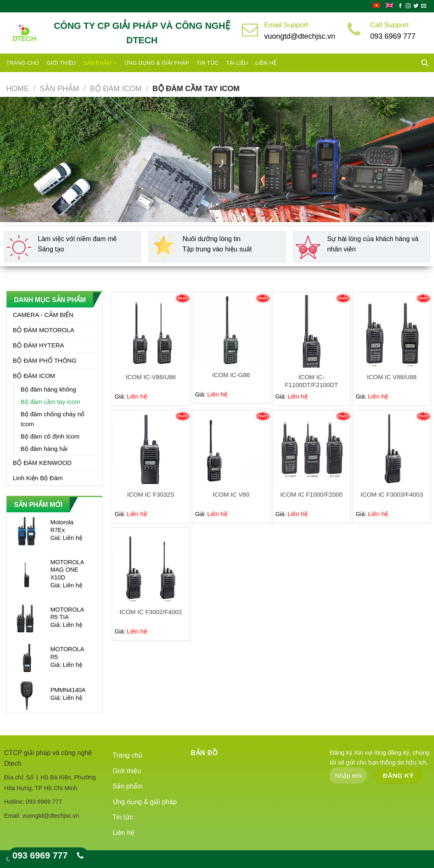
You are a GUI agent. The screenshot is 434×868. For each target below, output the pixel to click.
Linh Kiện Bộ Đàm (38, 478)
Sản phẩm (100, 63)
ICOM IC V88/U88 (392, 377)
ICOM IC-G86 (231, 375)
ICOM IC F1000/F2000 (311, 494)
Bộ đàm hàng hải (44, 449)
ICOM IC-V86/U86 (151, 377)
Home (17, 88)
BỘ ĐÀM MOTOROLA (43, 330)
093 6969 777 (393, 36)
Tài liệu (237, 63)
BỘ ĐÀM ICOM (116, 88)
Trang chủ (23, 63)
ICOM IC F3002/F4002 (151, 612)
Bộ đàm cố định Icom (50, 436)
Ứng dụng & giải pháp (157, 63)
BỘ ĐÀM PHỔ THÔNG (45, 360)
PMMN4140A (68, 690)
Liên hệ (266, 63)
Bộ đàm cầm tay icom (50, 402)
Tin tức (207, 63)
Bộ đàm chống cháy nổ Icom (52, 419)
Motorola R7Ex (62, 526)
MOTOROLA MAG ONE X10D (67, 570)
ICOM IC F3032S (151, 494)
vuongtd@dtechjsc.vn (300, 36)
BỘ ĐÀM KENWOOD (42, 463)
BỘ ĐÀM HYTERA (38, 345)
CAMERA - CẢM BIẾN (43, 315)
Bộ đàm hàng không (48, 389)
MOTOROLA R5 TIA (67, 613)
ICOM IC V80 (231, 494)
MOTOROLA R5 (67, 653)
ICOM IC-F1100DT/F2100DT (311, 381)
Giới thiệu (61, 63)
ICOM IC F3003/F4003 (392, 494)
